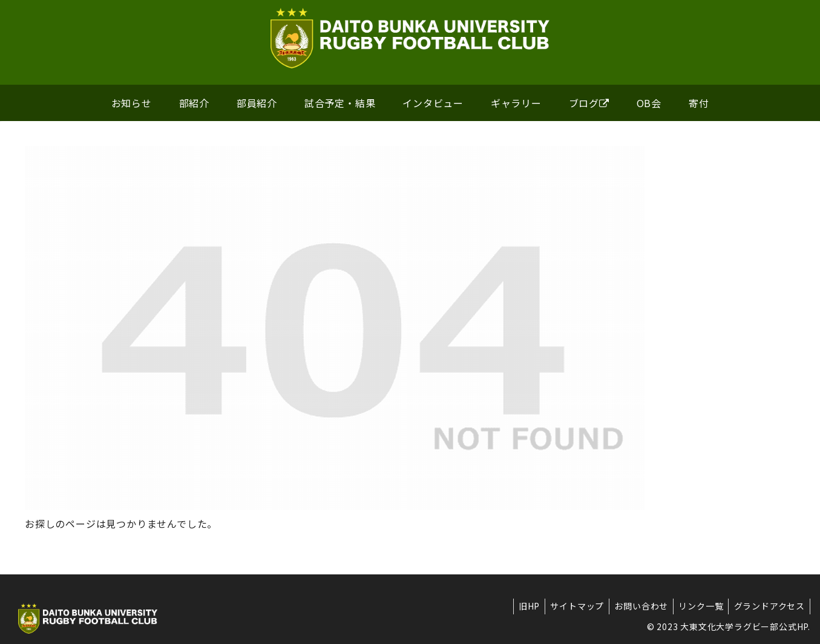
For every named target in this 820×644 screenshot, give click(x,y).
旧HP (519, 606)
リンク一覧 (698, 606)
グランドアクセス (768, 606)
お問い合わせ (636, 606)
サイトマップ (569, 606)
